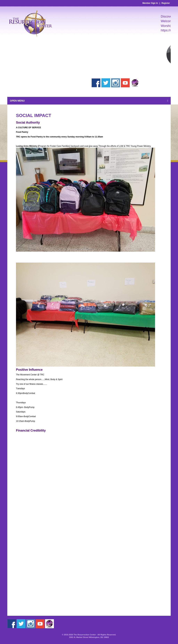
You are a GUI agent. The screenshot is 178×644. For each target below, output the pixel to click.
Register (166, 3)
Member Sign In (150, 3)
